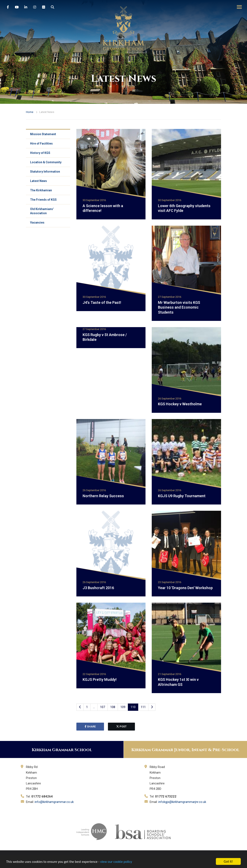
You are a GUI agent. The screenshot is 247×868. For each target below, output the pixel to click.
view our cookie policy (116, 862)
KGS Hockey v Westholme (180, 404)
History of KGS (40, 153)
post (121, 726)
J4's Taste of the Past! (102, 302)
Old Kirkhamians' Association (42, 211)
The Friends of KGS (43, 200)
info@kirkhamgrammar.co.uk (54, 802)
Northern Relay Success (103, 496)
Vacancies (37, 223)
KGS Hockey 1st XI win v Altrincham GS (178, 682)
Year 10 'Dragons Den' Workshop (185, 588)
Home (30, 112)
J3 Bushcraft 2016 (98, 588)
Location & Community (46, 162)
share (90, 726)
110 (133, 707)
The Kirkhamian (41, 190)
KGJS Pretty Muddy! (100, 679)
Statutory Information (45, 172)
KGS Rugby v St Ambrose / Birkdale (105, 337)
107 (103, 707)
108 (113, 707)
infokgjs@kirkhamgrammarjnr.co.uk (182, 802)
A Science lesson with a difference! (103, 208)
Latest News (39, 181)
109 (123, 707)
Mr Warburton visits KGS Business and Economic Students (179, 307)
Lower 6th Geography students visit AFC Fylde (184, 208)
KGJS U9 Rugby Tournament (182, 496)
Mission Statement (43, 134)
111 (143, 707)
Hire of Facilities (41, 143)
